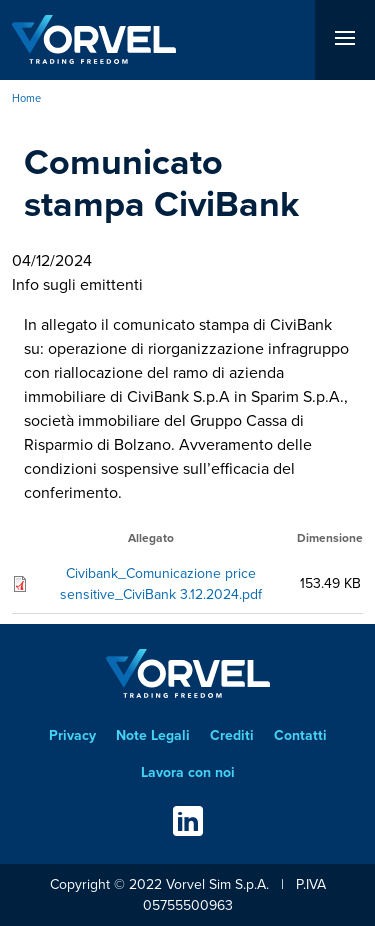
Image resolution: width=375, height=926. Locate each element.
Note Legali (153, 735)
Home (26, 98)
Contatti (300, 735)
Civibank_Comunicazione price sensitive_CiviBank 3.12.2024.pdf (161, 584)
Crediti (232, 735)
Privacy (72, 735)
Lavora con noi (188, 772)
